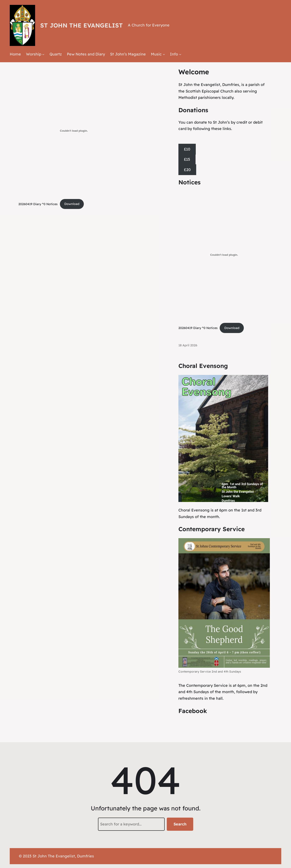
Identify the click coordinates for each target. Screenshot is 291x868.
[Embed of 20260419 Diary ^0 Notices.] (74, 131)
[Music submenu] (164, 54)
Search (180, 824)
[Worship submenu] (43, 54)
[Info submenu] (180, 54)
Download (72, 204)
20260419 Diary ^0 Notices (38, 204)
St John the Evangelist (81, 25)
